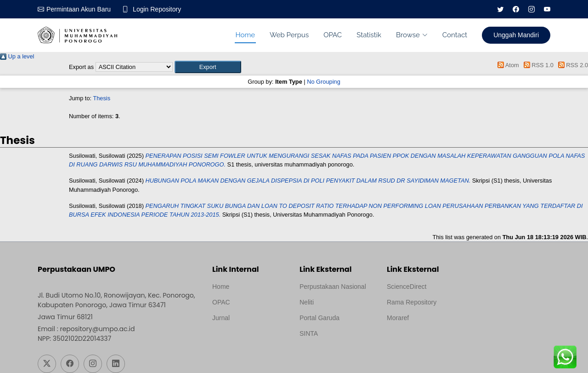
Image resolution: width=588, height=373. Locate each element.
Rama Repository (412, 302)
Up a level (17, 56)
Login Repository (157, 9)
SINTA (309, 333)
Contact (455, 35)
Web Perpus (289, 35)
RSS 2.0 (571, 65)
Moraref (398, 318)
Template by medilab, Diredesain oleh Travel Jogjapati (244, 340)
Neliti (307, 302)
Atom (507, 65)
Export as (81, 67)
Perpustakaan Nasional (333, 287)
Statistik (369, 35)
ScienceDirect (407, 287)
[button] (208, 67)
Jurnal (221, 318)
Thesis (102, 98)
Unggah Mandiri (516, 35)
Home (245, 35)
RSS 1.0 (537, 65)
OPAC (333, 35)
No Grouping (324, 82)
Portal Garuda (319, 318)
